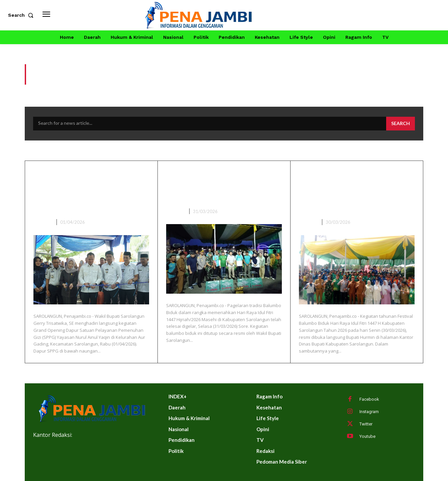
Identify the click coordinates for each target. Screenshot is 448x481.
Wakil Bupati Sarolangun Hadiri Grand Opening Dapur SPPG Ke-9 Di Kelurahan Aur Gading (86, 191)
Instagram (369, 412)
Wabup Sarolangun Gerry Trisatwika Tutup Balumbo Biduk (222, 185)
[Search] (401, 124)
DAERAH (42, 222)
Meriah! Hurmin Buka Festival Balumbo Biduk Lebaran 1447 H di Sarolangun (349, 191)
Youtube (367, 436)
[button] (22, 15)
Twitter (366, 424)
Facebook (369, 399)
